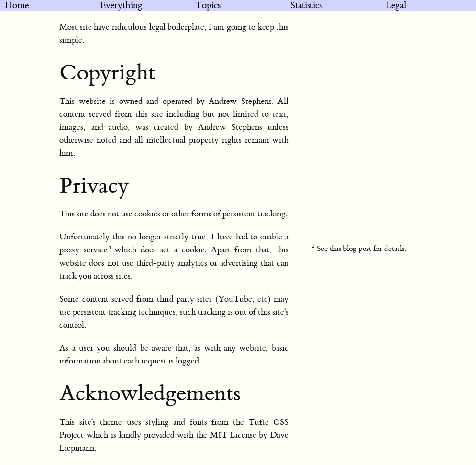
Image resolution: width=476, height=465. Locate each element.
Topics (208, 6)
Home (17, 6)
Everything (121, 6)
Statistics (306, 6)
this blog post (350, 249)
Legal (396, 6)
